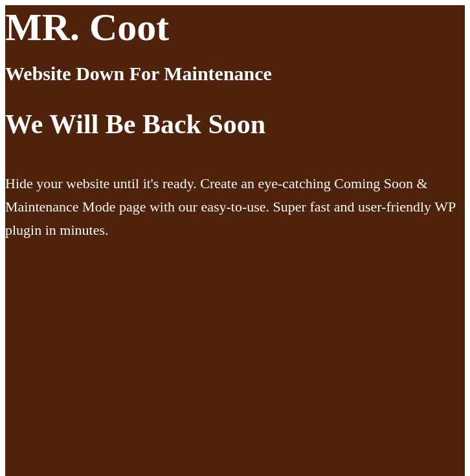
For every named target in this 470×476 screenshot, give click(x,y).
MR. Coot (87, 27)
